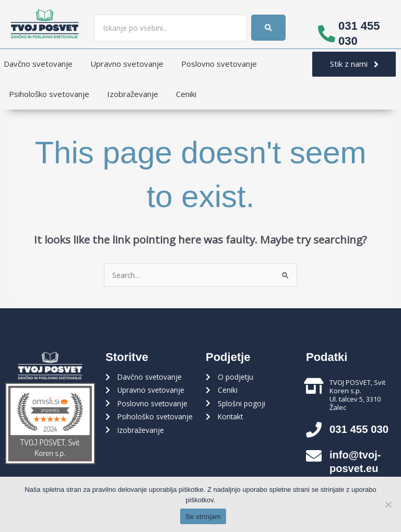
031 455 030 (361, 429)
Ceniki (186, 94)
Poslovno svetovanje (219, 64)
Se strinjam (203, 517)
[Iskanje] (171, 28)
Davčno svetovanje (38, 64)
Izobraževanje (133, 94)
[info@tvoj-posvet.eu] (314, 456)
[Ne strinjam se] (388, 504)
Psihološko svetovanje (49, 94)
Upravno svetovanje (127, 64)
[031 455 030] (327, 34)
